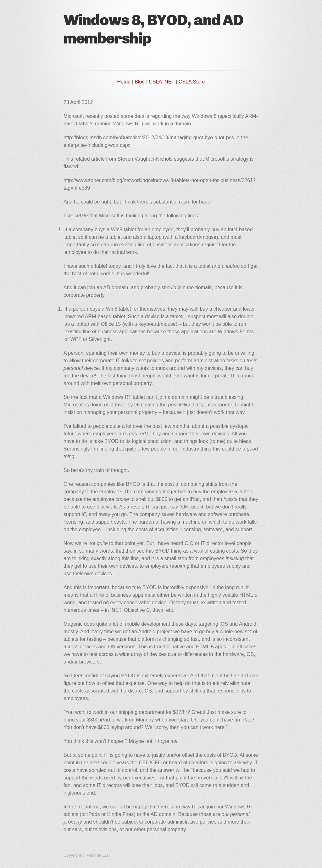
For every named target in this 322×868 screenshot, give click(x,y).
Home (124, 82)
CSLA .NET (162, 82)
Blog (140, 82)
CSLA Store (192, 82)
